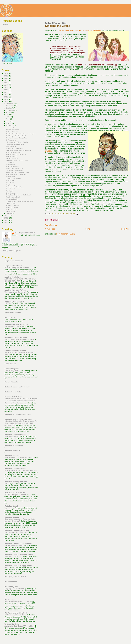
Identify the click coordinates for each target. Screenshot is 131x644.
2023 (6, 73)
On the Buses (10, 211)
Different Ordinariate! (13, 130)
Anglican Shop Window (13, 179)
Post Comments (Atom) (66, 234)
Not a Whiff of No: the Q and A (16, 154)
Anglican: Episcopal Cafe (14, 261)
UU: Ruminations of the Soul (16, 613)
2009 (6, 218)
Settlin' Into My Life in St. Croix (15, 615)
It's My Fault (10, 162)
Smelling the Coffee (12, 205)
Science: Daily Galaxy (13, 397)
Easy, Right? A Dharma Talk (14, 589)
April (8, 121)
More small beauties (12, 557)
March (9, 123)
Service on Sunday (12, 199)
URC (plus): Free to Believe (15, 577)
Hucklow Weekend (12, 132)
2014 (6, 94)
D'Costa (48, 151)
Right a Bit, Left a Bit (12, 166)
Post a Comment (51, 225)
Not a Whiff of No (11, 156)
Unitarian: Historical (12, 450)
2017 (6, 88)
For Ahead (9, 191)
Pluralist (5, 24)
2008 (6, 220)
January (9, 213)
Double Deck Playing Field (14, 168)
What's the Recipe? (12, 209)
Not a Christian (11, 193)
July (8, 115)
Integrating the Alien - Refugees (16, 532)
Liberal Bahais (10, 364)
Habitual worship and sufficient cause (18, 268)
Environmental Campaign (14, 187)
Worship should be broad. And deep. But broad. (21, 471)
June (8, 117)
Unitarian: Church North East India (18, 419)
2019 (6, 83)
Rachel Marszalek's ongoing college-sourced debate (80, 30)
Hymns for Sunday (12, 207)
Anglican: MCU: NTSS (13, 266)
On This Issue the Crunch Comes (17, 160)
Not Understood (11, 140)
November (10, 106)
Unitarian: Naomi (11, 506)
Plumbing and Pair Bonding (15, 144)
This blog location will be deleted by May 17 (20, 339)
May (8, 119)
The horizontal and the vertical (15, 292)
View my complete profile (11, 251)
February (9, 126)
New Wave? (10, 181)
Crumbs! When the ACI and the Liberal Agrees (21, 134)
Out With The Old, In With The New (17, 602)
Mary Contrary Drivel (12, 185)
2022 (6, 76)
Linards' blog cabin (12, 369)
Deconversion (10, 177)
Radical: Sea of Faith (13, 392)
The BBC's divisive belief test (15, 545)
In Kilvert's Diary (11, 203)
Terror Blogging (11, 146)
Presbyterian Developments (15, 189)
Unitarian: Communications (15, 434)
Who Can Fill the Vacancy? (15, 148)
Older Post (125, 229)
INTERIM (8, 303)
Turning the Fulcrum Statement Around (18, 150)
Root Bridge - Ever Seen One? (16, 136)
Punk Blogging (10, 164)
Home (88, 229)
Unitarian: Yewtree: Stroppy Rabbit (18, 566)
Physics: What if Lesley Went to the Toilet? (20, 201)
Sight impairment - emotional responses (18, 457)
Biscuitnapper (10, 317)
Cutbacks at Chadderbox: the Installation (19, 195)
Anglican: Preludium (12, 277)
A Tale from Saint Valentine (15, 171)
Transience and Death (13, 197)
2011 (6, 102)
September (10, 110)
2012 (6, 99)
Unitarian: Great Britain (14, 445)
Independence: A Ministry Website (17, 142)
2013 (6, 97)
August (9, 112)
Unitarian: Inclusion (12, 455)
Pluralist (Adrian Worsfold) (24, 233)
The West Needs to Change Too (16, 138)
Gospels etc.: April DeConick (16, 337)
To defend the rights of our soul (15, 495)
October (9, 108)
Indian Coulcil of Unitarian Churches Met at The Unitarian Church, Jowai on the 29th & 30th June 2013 (21, 423)
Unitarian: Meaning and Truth (16, 482)
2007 (6, 223)
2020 (6, 80)
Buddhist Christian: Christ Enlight (18, 324)
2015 (6, 92)
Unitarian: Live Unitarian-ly (15, 469)
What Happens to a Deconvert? (16, 175)
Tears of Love (9, 508)
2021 (6, 78)
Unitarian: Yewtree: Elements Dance (19, 555)
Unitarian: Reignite (12, 517)
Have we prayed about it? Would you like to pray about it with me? (20, 520)
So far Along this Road (13, 152)
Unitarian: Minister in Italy (15, 493)
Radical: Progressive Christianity (17, 387)
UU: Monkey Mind (11, 587)
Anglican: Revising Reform (15, 290)
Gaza (7, 568)
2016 (6, 90)
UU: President (10, 600)
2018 (6, 85)
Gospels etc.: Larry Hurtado (15, 351)
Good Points (10, 183)
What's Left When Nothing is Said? (17, 173)
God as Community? (12, 158)
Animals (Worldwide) (13, 312)
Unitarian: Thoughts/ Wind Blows (17, 530)
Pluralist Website (11, 382)
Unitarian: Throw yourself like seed (18, 543)
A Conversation (11, 128)
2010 (6, 216)
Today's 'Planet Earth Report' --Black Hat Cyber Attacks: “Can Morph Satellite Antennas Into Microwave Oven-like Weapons (21, 401)
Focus (7, 484)
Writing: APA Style (12, 624)
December (10, 104)
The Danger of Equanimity (14, 326)
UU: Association (11, 582)
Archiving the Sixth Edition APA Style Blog (19, 626)
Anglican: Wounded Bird (14, 301)
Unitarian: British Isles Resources (18, 414)
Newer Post (50, 229)
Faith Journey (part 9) (12, 371)
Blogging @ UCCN (11, 436)
